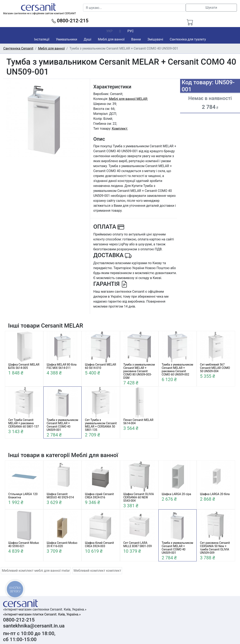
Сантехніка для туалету (188, 39)
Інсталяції (42, 39)
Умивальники (67, 39)
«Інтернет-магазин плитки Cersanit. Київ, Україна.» (42, 614)
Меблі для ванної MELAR (128, 99)
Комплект (120, 129)
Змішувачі (155, 39)
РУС (131, 31)
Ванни (136, 39)
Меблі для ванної (111, 39)
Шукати (211, 8)
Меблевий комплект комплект (97, 571)
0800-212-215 (70, 21)
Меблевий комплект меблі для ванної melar (36, 571)
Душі (87, 39)
